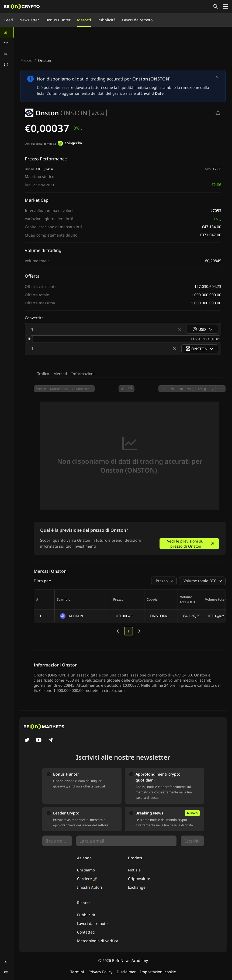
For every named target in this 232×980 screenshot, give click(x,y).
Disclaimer (126, 972)
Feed (9, 20)
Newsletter (29, 20)
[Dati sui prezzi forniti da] (70, 144)
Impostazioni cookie (158, 972)
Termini (77, 972)
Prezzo (26, 60)
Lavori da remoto (137, 20)
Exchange (137, 887)
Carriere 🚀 (87, 879)
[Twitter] (27, 740)
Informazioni (83, 374)
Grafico (43, 374)
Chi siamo (86, 870)
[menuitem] (7, 32)
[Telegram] (51, 740)
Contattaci (86, 932)
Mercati (84, 20)
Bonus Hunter (58, 20)
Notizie (134, 870)
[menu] (7, 48)
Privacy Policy (100, 972)
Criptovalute (139, 879)
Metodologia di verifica (98, 941)
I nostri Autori (90, 887)
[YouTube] (39, 740)
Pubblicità (107, 20)
